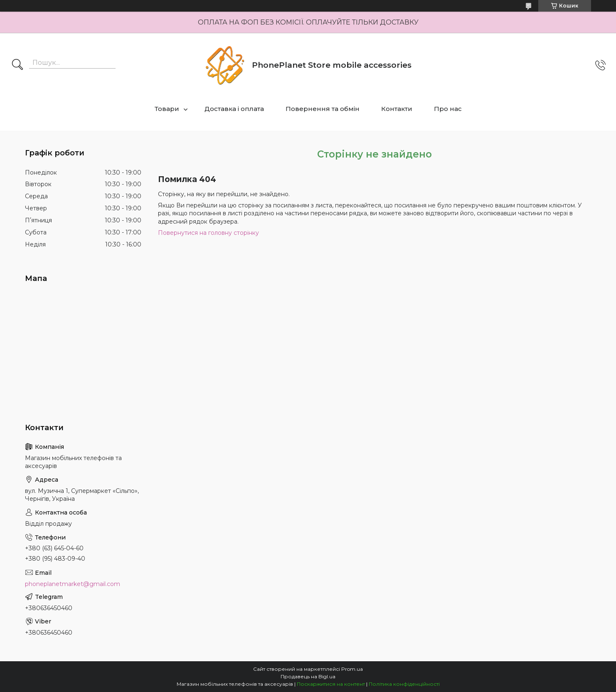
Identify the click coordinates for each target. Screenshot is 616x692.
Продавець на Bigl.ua (308, 676)
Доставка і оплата (234, 109)
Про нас (448, 109)
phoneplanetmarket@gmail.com (73, 584)
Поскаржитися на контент (331, 684)
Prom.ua (352, 669)
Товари (167, 109)
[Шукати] (17, 65)
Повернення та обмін (323, 109)
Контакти (397, 109)
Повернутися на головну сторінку (208, 233)
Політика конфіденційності (404, 684)
